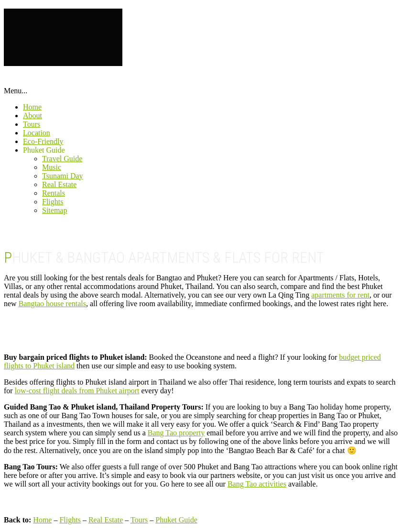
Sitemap (54, 210)
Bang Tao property (176, 433)
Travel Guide (62, 159)
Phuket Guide (44, 150)
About (33, 116)
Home (32, 107)
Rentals (54, 193)
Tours (32, 124)
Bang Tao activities (257, 484)
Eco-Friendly (43, 141)
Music (52, 167)
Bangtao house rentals (52, 304)
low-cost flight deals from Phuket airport (77, 391)
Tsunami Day (63, 176)
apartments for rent (340, 295)
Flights (53, 202)
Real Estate (59, 184)
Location (37, 133)
